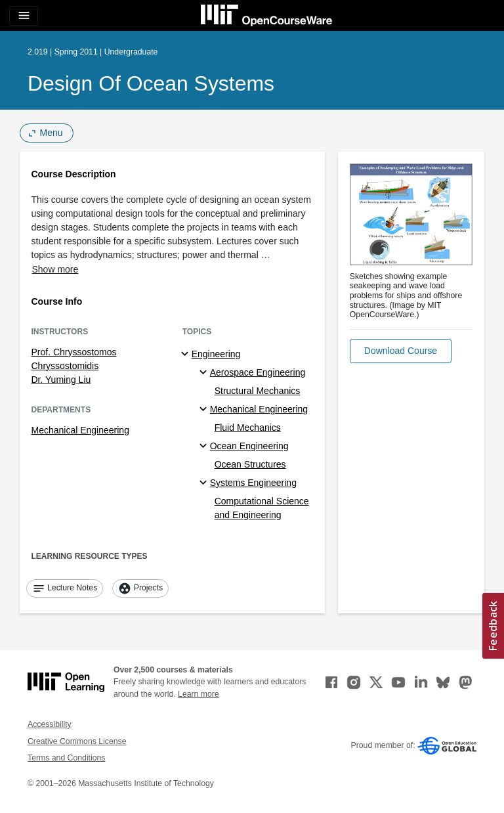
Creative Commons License (77, 741)
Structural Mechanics (258, 391)
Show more (55, 269)
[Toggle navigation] (24, 16)
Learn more (199, 694)
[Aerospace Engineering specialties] (205, 373)
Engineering (216, 354)
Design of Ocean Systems (151, 83)
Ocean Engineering (249, 446)
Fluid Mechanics (248, 428)
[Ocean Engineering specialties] (205, 447)
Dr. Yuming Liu (61, 380)
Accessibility (50, 724)
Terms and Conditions (66, 758)
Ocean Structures (250, 464)
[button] (401, 351)
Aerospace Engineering (258, 372)
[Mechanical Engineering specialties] (205, 410)
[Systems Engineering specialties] (205, 483)
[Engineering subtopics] (187, 355)
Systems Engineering (253, 483)
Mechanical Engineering (80, 430)
